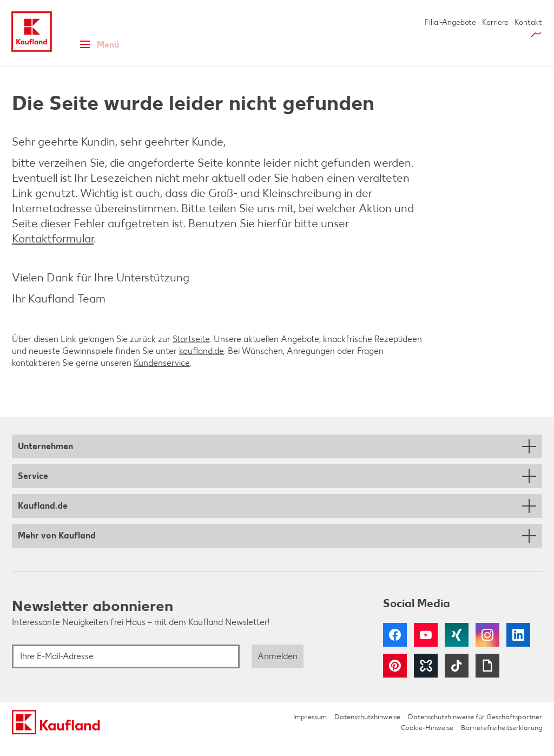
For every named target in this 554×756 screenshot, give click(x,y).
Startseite (191, 353)
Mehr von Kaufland (57, 550)
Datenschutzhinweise (367, 731)
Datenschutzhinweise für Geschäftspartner (475, 731)
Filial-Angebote (450, 22)
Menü (96, 50)
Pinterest (395, 680)
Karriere (495, 22)
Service (33, 490)
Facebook (395, 649)
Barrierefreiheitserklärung (502, 742)
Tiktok (457, 680)
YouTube (426, 649)
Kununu (426, 680)
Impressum (310, 731)
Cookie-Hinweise (427, 742)
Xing (457, 649)
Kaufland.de (43, 520)
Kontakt (528, 22)
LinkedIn (518, 649)
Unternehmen (45, 460)
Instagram (487, 649)
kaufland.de (202, 365)
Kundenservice (162, 377)
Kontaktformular (53, 252)
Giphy (487, 680)
